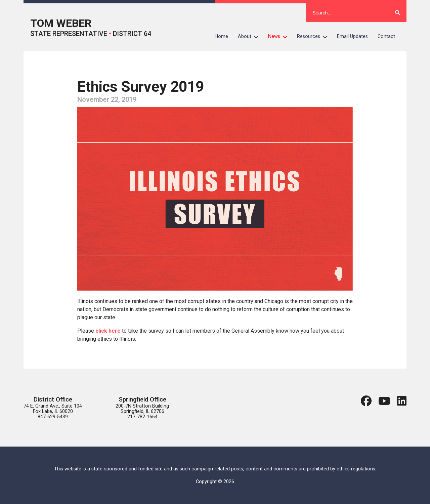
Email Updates (352, 36)
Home (221, 36)
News (280, 37)
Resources (315, 37)
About (251, 37)
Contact (386, 36)
